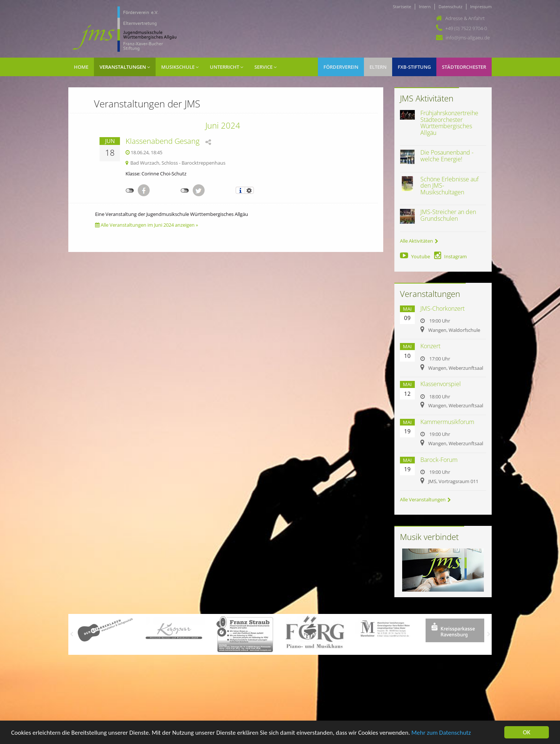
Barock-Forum (439, 460)
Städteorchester (464, 67)
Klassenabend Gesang (162, 141)
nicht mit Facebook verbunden (130, 191)
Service (266, 67)
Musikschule (180, 67)
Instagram (450, 256)
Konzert (430, 346)
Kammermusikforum (447, 422)
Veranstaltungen (125, 67)
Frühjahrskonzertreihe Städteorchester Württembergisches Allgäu (449, 123)
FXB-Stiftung (414, 67)
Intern (425, 7)
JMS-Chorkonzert (442, 308)
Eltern (378, 67)
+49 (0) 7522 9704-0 (466, 28)
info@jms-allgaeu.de (468, 38)
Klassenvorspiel (441, 384)
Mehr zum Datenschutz (441, 733)
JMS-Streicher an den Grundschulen (448, 215)
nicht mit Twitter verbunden (185, 191)
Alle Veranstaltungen (425, 499)
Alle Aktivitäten (419, 241)
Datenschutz (450, 7)
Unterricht (227, 67)
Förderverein (341, 67)
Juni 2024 (223, 125)
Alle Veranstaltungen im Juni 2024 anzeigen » (146, 225)
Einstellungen (249, 190)
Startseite (402, 7)
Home (81, 67)
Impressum (481, 7)
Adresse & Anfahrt (465, 18)
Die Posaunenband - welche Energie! (447, 156)
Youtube (415, 256)
